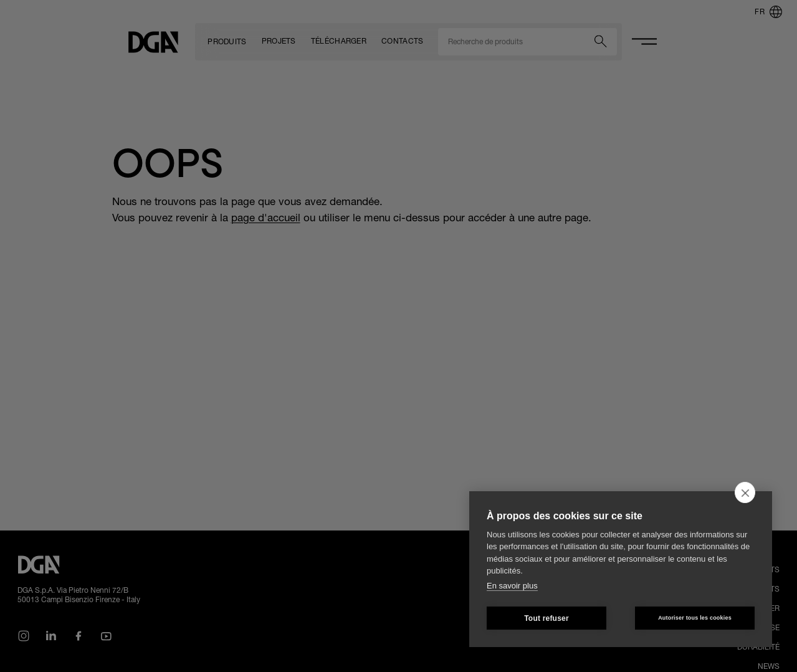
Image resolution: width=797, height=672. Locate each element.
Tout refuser (546, 618)
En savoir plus (512, 586)
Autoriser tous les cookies (695, 618)
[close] (745, 492)
